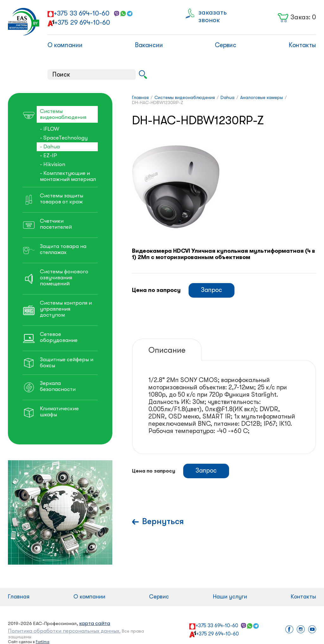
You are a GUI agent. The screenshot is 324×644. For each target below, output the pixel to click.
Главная (19, 597)
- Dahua (50, 147)
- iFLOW (50, 129)
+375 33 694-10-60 (82, 13)
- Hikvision (53, 164)
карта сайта (95, 623)
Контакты (302, 45)
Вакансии (149, 45)
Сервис (226, 45)
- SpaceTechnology (64, 138)
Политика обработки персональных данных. (64, 631)
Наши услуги (230, 597)
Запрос (212, 290)
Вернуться (163, 521)
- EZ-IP (48, 155)
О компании (65, 45)
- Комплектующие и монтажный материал (68, 176)
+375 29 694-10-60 (82, 22)
